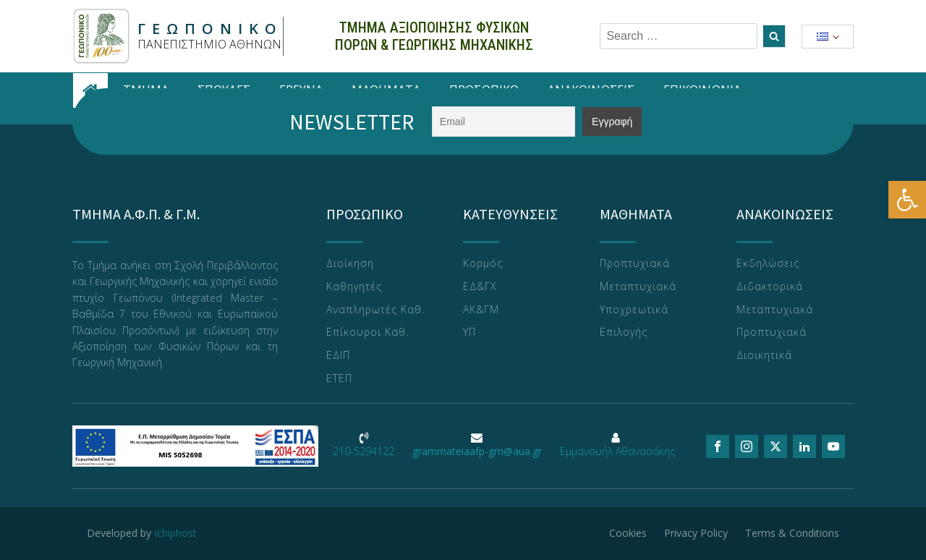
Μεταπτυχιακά (638, 287)
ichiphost (176, 533)
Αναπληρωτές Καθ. (375, 310)
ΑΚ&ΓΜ (481, 310)
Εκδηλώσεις (768, 264)
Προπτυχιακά (635, 264)
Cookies (628, 533)
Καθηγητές (354, 287)
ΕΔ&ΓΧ (480, 287)
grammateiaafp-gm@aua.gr (477, 451)
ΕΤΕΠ (339, 379)
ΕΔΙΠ (338, 356)
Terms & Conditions (792, 533)
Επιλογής (624, 332)
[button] (907, 200)
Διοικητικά (764, 356)
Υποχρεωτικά (634, 310)
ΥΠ (470, 332)
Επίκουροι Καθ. (368, 332)
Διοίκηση (350, 264)
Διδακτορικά (770, 287)
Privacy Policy (696, 533)
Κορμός (483, 264)
